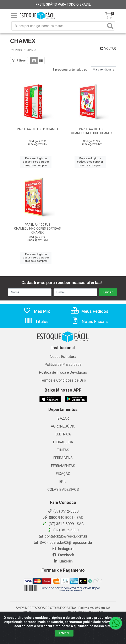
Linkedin (63, 561)
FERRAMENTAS (63, 466)
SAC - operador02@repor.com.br (63, 543)
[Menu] (14, 15)
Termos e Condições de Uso (63, 380)
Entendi (64, 633)
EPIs (63, 482)
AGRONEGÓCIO (63, 426)
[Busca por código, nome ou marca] (59, 26)
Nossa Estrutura (63, 357)
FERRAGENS (63, 458)
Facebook (63, 555)
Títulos (37, 321)
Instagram (63, 549)
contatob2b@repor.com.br (63, 536)
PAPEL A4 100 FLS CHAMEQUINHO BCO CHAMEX (92, 131)
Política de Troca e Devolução (63, 372)
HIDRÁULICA (63, 442)
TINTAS (63, 450)
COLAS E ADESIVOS (63, 489)
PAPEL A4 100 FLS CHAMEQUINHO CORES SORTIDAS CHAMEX (37, 229)
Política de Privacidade (63, 365)
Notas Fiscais (89, 321)
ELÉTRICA (63, 434)
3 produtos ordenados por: (71, 70)
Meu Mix (37, 311)
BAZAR (63, 418)
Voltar (108, 49)
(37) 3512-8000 (63, 530)
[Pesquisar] (110, 26)
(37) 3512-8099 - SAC (63, 524)
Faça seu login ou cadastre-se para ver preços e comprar (36, 162)
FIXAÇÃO (63, 474)
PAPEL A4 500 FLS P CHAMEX (38, 129)
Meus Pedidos (90, 311)
